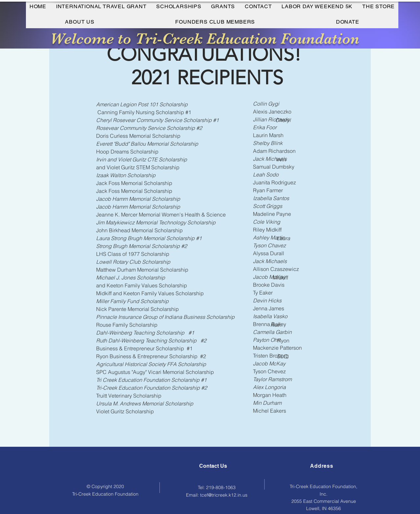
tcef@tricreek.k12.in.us (224, 495)
